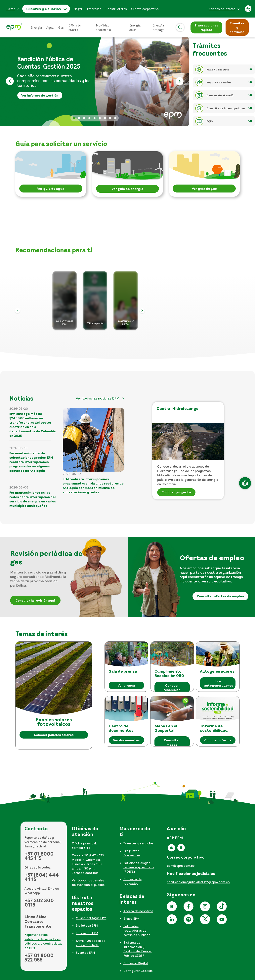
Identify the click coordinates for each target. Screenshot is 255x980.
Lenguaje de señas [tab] (100, 118)
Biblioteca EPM (87, 925)
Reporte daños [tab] (115, 118)
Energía (36, 27)
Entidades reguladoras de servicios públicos (137, 930)
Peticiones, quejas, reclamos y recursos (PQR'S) (139, 867)
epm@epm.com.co (181, 866)
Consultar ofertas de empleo (220, 596)
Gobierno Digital (136, 963)
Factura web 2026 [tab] (95, 118)
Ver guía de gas (204, 189)
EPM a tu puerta (75, 27)
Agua (50, 27)
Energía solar (135, 27)
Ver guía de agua (51, 189)
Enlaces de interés (222, 9)
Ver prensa (126, 685)
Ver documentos (126, 740)
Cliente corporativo (145, 9)
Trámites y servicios (138, 843)
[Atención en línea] (245, 483)
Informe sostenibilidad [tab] (110, 118)
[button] (13, 9)
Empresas (94, 9)
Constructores (116, 9)
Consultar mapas (172, 742)
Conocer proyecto (176, 492)
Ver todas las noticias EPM (98, 398)
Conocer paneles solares (54, 735)
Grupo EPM (131, 918)
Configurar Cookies (138, 971)
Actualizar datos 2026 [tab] (79, 118)
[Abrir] (180, 27)
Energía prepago (159, 27)
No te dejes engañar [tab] (105, 118)
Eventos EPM (85, 953)
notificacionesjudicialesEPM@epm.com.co (198, 882)
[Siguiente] (180, 82)
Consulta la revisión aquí (35, 600)
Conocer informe (218, 740)
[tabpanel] (91, 858)
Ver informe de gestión (40, 95)
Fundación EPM (87, 933)
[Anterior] (10, 82)
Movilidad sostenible (103, 27)
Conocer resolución (172, 688)
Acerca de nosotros (138, 911)
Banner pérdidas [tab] (84, 118)
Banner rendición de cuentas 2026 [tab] (74, 118)
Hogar (78, 9)
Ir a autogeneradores (219, 683)
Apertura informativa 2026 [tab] (89, 118)
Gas (61, 27)
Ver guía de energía (127, 189)
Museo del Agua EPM (91, 918)
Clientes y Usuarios (44, 9)
